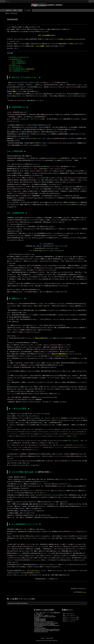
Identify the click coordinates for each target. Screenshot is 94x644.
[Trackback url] (47, 603)
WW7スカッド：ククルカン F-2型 (71, 617)
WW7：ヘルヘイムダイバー (69, 615)
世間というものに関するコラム (68, 39)
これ (60, 158)
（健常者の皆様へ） (22, 69)
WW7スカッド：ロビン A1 (69, 621)
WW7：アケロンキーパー (69, 614)
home (8, 13)
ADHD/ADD (15, 13)
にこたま (84, 592)
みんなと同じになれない (33, 571)
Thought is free (54, 641)
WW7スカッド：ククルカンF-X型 (71, 619)
